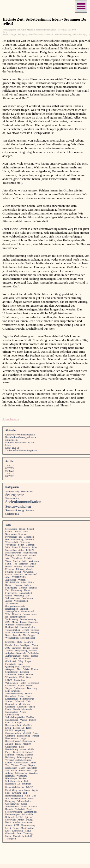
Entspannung (21, 651)
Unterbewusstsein (20, 633)
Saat (7, 770)
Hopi (28, 696)
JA (19, 784)
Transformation (36, 35)
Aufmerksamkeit (13, 656)
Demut (34, 656)
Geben (14, 770)
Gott (34, 796)
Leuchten (24, 609)
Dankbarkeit (26, 593)
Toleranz (35, 630)
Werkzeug (19, 596)
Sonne (8, 836)
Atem (28, 677)
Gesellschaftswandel (23, 709)
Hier (7, 539)
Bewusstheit (25, 770)
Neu (19, 669)
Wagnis (24, 720)
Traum (24, 765)
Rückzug (20, 569)
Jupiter (21, 686)
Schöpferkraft (12, 672)
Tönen (27, 590)
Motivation (20, 680)
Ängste (35, 790)
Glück (31, 582)
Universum (24, 547)
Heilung (18, 566)
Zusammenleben (13, 733)
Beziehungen (28, 741)
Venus (35, 645)
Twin (29, 701)
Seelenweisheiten (18, 506)
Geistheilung (17, 539)
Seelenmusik (12, 514)
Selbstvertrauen (13, 598)
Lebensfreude (12, 699)
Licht (8, 828)
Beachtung (32, 688)
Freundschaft (31, 574)
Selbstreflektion (28, 638)
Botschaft (10, 817)
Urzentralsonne (24, 625)
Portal (29, 809)
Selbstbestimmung (63, 35)
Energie (13, 35)
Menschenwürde (13, 553)
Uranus (35, 669)
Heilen (22, 529)
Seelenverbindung (14, 812)
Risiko (21, 696)
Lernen (33, 763)
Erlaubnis (16, 691)
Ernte (22, 747)
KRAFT (9, 730)
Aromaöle (18, 574)
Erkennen (10, 569)
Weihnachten (12, 638)
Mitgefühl (27, 836)
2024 (21, 677)
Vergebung (20, 730)
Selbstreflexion (24, 801)
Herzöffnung (12, 749)
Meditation (24, 704)
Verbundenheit (21, 601)
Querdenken (11, 704)
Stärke (26, 669)
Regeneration (12, 609)
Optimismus (19, 688)
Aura (16, 645)
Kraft (8, 822)
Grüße (31, 749)
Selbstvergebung (24, 757)
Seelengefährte (12, 611)
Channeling (11, 686)
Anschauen (24, 790)
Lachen (27, 585)
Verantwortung (28, 825)
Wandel (35, 736)
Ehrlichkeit (17, 558)
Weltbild (27, 733)
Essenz (16, 728)
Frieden (27, 744)
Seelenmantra (12, 498)
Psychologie (11, 537)
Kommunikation (28, 627)
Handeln (9, 809)
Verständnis (11, 545)
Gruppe (31, 635)
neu (20, 537)
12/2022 (9, 473)
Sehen (35, 547)
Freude (9, 645)
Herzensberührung (14, 796)
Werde (8, 561)
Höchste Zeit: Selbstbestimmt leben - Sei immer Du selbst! (45, 21)
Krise (8, 831)
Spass (20, 664)
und (25, 793)
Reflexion (25, 672)
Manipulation (12, 712)
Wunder (33, 556)
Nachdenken (11, 768)
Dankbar (30, 717)
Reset (29, 728)
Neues (23, 712)
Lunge (23, 738)
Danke (16, 828)
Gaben (22, 768)
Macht (24, 806)
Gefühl (25, 630)
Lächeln (33, 806)
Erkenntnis (10, 642)
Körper (9, 763)
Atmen (21, 820)
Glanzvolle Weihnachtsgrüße (20, 435)
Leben (9, 680)
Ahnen (23, 749)
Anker (21, 550)
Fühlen (33, 720)
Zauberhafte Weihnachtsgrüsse (21, 450)
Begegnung (33, 683)
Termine (30, 510)
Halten (8, 567)
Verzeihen (33, 773)
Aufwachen (28, 572)
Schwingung (11, 588)
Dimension (25, 542)
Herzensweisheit (13, 725)
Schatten (23, 534)
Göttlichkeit (11, 661)
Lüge (35, 770)
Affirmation (21, 556)
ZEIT (17, 825)
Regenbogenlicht (18, 617)
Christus (18, 532)
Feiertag (29, 817)
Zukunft (9, 744)
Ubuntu (9, 596)
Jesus (34, 614)
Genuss (26, 614)
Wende (26, 656)
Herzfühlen (27, 823)
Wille (8, 614)
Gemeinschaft (28, 611)
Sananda (33, 588)
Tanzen (23, 622)
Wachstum (21, 776)
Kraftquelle (18, 831)
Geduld (30, 569)
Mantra (28, 693)
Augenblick (11, 580)
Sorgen (17, 561)
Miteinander (21, 773)
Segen (21, 545)
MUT (8, 658)
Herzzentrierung (13, 741)
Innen (32, 707)
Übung (29, 820)
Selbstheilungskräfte (15, 717)
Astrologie (17, 722)
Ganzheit (30, 545)
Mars (8, 633)
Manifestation (27, 828)
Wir (7, 799)
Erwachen (16, 648)
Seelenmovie (27, 491)
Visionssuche (12, 603)
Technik (9, 651)
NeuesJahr (21, 653)
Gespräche (10, 707)
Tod (15, 564)
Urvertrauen (25, 658)
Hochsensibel (12, 627)
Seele (5, 35)
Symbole (17, 635)
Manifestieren (12, 720)
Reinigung (22, 35)
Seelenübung (12, 491)
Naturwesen (11, 534)
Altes (8, 577)
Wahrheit (20, 701)
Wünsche (10, 625)
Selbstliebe (33, 653)
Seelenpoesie (15, 495)
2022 (8, 648)
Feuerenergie (11, 593)
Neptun (32, 765)
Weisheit (30, 539)
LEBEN (30, 550)
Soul (25, 532)
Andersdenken (12, 806)
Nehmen (29, 755)
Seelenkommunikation (23, 502)
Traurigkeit (11, 839)
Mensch (17, 836)
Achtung (35, 633)
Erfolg (8, 728)
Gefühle (23, 588)
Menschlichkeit (18, 799)
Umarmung (17, 590)
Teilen (18, 744)
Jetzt (7, 558)
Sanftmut (10, 755)
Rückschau (10, 784)
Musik (15, 622)
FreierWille (11, 664)
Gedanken (29, 537)
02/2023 (9, 468)
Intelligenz (25, 645)
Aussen (9, 601)
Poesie (35, 648)
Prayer (8, 752)
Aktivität (28, 558)
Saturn (8, 564)
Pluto (35, 733)
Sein (19, 833)
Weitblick (27, 725)
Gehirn (9, 532)
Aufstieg (9, 773)
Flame (15, 547)
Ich (7, 617)
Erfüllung (17, 793)
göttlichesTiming (23, 760)
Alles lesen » (11, 419)
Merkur (30, 686)
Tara (7, 765)
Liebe (29, 641)
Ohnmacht (10, 833)
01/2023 (9, 471)
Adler (24, 582)
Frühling (9, 572)
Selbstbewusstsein (14, 781)
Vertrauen (34, 561)
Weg (21, 661)
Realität (33, 651)
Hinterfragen (11, 778)
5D (24, 635)
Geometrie (10, 736)
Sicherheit (49, 35)
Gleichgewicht (12, 804)
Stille (8, 793)
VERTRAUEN (19, 577)
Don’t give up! (13, 448)
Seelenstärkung (15, 510)
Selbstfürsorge (79, 35)
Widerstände (11, 677)
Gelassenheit (11, 747)
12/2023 (9, 466)
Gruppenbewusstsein (15, 606)
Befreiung (10, 757)
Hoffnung (10, 776)
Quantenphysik (12, 667)
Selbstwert (10, 820)
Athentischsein (21, 763)
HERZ (28, 831)
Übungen (17, 614)
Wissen (22, 580)
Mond (18, 572)
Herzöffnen (29, 567)
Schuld (31, 529)
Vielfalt (16, 823)
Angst (28, 661)
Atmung (20, 755)
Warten (30, 675)
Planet (8, 709)
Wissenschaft (12, 542)
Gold (8, 722)
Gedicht (17, 752)
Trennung (28, 833)
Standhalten (11, 675)
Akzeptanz (10, 669)
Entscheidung (24, 736)
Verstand (9, 760)
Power (21, 675)
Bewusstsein (12, 738)
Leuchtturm (27, 598)
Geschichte (22, 707)
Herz (27, 796)
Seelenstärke (11, 529)
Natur (8, 635)
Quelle (33, 564)
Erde (27, 781)
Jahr (27, 596)
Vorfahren (23, 564)
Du (23, 728)
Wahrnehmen (12, 683)
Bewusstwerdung (28, 619)
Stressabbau (11, 550)
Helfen (23, 683)
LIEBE (20, 817)
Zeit (7, 590)
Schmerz (9, 701)
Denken (23, 778)
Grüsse (9, 574)
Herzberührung (30, 553)
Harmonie (33, 622)
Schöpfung (28, 752)
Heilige (27, 648)
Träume (15, 765)
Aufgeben (10, 653)
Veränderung (12, 619)
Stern (15, 658)
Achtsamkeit (30, 812)
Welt (8, 547)
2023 (8, 622)
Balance (9, 585)
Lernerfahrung (12, 715)
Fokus (31, 799)
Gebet (24, 804)
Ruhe (20, 642)
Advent (9, 825)
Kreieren (25, 667)
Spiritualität (27, 814)
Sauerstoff (32, 768)
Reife (24, 561)
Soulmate (26, 784)
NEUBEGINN (12, 582)
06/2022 (9, 476)
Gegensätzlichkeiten (15, 787)
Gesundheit (11, 696)
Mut (7, 691)
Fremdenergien (12, 814)
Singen (9, 688)
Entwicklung (11, 790)
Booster (18, 585)
